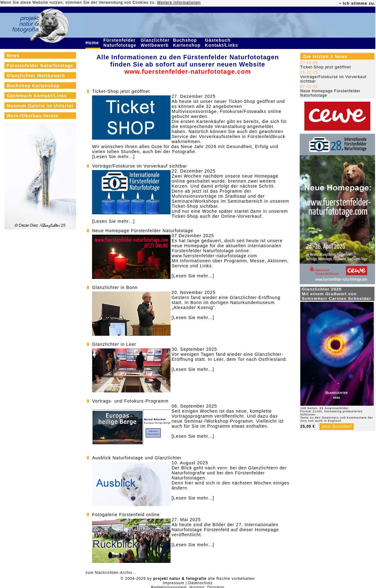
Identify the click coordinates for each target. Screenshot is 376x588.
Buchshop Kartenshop (188, 43)
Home (93, 43)
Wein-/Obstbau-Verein (33, 116)
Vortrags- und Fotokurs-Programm (130, 401)
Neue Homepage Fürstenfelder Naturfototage (143, 231)
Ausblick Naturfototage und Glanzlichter (137, 458)
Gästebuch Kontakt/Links (222, 43)
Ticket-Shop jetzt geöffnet (121, 91)
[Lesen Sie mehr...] (113, 157)
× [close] (340, 3)
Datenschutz (200, 583)
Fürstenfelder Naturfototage (121, 43)
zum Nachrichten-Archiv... (111, 573)
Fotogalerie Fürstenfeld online (126, 515)
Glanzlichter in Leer (114, 344)
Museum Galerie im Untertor (40, 106)
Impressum (173, 583)
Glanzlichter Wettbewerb (155, 43)
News (13, 56)
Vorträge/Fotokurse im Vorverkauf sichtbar (139, 166)
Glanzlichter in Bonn (115, 287)
